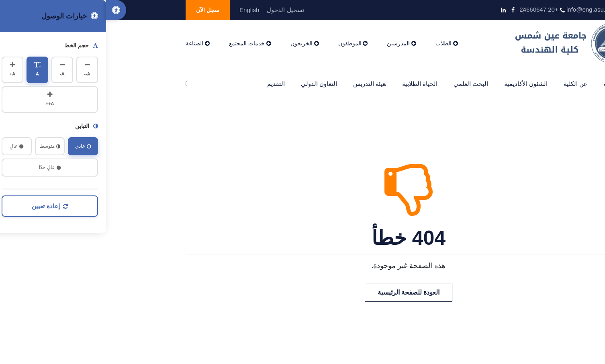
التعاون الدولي (213, 84)
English (143, 10)
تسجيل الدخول (179, 10)
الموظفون (247, 43)
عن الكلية (469, 84)
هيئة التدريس (264, 84)
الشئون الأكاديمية (420, 84)
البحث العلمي (365, 84)
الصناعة (92, 43)
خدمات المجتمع (144, 43)
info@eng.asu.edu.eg (489, 9)
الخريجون (199, 43)
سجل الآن (102, 10)
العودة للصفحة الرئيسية (303, 292)
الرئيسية (508, 84)
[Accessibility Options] (10, 10)
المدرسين (295, 43)
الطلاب (341, 43)
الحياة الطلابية (314, 84)
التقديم (170, 84)
